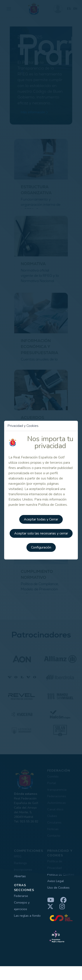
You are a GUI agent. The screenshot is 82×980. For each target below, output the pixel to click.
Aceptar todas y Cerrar (41, 519)
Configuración (41, 547)
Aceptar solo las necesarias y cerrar (41, 533)
